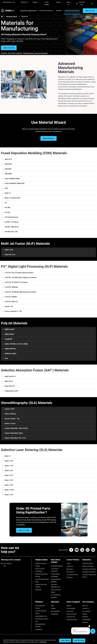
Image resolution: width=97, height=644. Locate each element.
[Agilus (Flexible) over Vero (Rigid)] (49, 344)
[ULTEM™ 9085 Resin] (49, 227)
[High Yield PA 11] (49, 376)
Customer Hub (80, 3)
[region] (48, 641)
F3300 (68, 564)
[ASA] (49, 188)
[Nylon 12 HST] (49, 490)
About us (68, 3)
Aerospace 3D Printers (89, 572)
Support (35, 2)
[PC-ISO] (49, 212)
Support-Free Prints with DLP (41, 586)
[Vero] (49, 358)
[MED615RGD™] (49, 334)
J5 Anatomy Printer (72, 575)
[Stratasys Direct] (19, 17)
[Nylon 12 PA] (49, 250)
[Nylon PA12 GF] (49, 386)
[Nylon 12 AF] (49, 471)
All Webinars (39, 629)
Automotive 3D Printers (89, 569)
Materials (59, 11)
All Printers (70, 577)
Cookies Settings (65, 640)
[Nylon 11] (49, 456)
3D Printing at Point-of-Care (42, 620)
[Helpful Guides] (42, 560)
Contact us (86, 608)
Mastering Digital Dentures (40, 625)
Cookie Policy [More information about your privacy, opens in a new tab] (43, 642)
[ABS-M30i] (49, 174)
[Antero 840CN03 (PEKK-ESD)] (49, 183)
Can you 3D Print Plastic (56, 591)
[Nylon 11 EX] (49, 461)
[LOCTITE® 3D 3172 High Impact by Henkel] (49, 273)
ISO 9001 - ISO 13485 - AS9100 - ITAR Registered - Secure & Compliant (24, 53)
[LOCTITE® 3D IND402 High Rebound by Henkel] (49, 292)
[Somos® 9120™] (49, 409)
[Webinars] (42, 602)
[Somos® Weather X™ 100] (49, 311)
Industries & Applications (28, 11)
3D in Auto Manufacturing (55, 586)
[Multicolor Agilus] (49, 354)
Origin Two (70, 566)
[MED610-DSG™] (49, 329)
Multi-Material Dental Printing (41, 575)
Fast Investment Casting (40, 607)
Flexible (53, 608)
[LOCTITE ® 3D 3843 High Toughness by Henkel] (49, 278)
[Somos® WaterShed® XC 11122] (49, 438)
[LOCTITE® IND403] (49, 297)
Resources (24, 2)
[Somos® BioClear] (49, 414)
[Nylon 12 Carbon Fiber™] (49, 198)
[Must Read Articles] (58, 562)
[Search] (92, 3)
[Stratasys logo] (8, 11)
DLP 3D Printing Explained (56, 596)
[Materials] (58, 602)
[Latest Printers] (74, 560)
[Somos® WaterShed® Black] (49, 433)
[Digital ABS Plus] (49, 349)
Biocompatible (55, 611)
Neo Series (70, 569)
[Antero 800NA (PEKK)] (49, 179)
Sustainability (86, 620)
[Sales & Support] (74, 602)
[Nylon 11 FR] (49, 466)
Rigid (52, 606)
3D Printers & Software (46, 11)
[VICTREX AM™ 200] (49, 232)
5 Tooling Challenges (57, 566)
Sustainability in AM (41, 616)
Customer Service (72, 620)
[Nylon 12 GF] (49, 485)
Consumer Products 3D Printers (89, 576)
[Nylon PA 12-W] (49, 255)
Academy (85, 617)
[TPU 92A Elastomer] (49, 217)
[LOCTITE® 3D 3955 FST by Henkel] (49, 282)
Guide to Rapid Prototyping (55, 575)
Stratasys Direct (12, 17)
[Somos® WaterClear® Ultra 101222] (49, 428)
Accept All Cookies (79, 640)
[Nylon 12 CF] (49, 475)
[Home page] (1, 17)
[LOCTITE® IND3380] (49, 287)
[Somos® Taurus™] (49, 424)
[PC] (49, 203)
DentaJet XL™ (71, 572)
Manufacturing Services (72, 11)
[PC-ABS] (49, 208)
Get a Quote (70, 611)
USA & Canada (9, 2)
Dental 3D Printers (88, 564)
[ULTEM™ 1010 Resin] (49, 222)
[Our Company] (89, 602)
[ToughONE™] (49, 339)
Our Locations (86, 611)
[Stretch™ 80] (49, 307)
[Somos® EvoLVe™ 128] (49, 419)
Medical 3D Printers (88, 566)
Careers (58, 2)
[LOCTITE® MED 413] (49, 302)
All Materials (55, 614)
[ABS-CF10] (49, 159)
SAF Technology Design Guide (42, 580)
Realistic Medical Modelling (56, 580)
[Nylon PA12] (49, 381)
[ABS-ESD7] (49, 164)
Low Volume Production (55, 570)
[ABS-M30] (49, 169)
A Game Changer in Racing (41, 612)
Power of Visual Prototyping (40, 570)
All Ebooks (38, 590)
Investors (85, 622)
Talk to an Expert (71, 614)
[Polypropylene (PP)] (49, 391)
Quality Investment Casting (41, 565)
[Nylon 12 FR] (49, 480)
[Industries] (89, 560)
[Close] (94, 640)
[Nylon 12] (49, 193)
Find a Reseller (47, 3)
